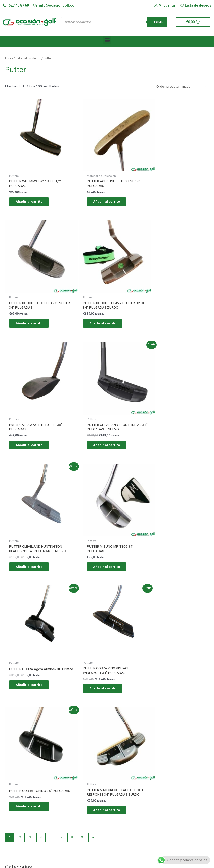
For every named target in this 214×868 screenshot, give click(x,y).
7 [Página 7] (62, 573)
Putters (22, 621)
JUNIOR (20, 611)
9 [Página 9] (82, 573)
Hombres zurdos (27, 687)
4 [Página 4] (41, 573)
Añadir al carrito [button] (33, 194)
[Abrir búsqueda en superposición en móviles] (114, 22)
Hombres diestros (29, 677)
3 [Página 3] (30, 573)
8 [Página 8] (72, 573)
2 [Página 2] (20, 573)
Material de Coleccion (31, 642)
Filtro (201, 659)
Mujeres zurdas (26, 718)
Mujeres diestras (28, 708)
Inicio (9, 58)
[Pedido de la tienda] (181, 86)
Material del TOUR (29, 631)
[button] (107, 40)
